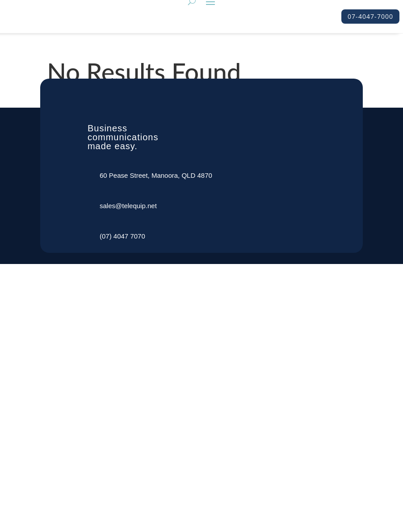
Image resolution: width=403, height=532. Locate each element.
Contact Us (116, 466)
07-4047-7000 (370, 16)
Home (109, 350)
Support (111, 487)
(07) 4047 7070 (122, 236)
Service (111, 371)
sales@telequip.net (128, 206)
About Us (113, 392)
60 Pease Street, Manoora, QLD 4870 (156, 175)
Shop (107, 509)
